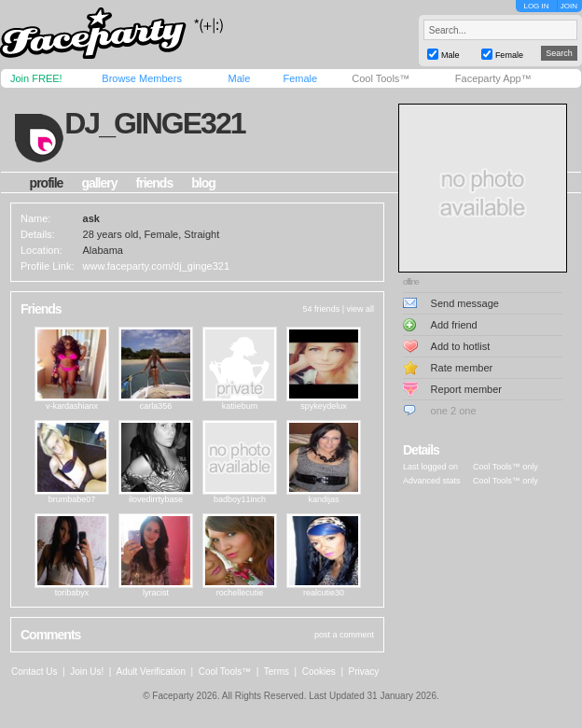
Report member (466, 389)
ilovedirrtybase (156, 499)
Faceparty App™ (493, 78)
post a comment (344, 635)
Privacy (364, 672)
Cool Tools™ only (506, 467)
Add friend (454, 325)
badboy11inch (240, 499)
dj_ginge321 (154, 123)
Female (300, 78)
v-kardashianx (72, 406)
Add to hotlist (461, 346)
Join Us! (87, 672)
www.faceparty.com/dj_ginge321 (157, 266)
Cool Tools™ (381, 78)
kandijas (323, 499)
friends (155, 183)
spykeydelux (324, 406)
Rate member (462, 368)
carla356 (156, 406)
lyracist (156, 593)
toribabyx (72, 593)
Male (239, 78)
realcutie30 (324, 593)
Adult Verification (151, 672)
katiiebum (240, 406)
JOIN (569, 6)
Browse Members (142, 78)
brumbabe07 (72, 499)
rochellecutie (240, 593)
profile (47, 183)
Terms (277, 672)
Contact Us (34, 672)
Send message (465, 303)
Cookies (319, 672)
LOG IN (536, 6)
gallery (99, 183)
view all (360, 309)
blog (203, 183)
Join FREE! (36, 78)
